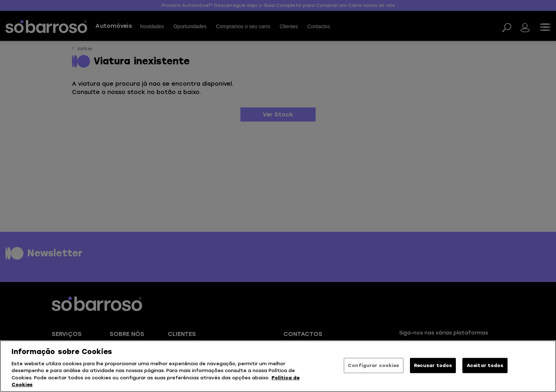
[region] (278, 366)
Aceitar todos (485, 365)
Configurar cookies (373, 365)
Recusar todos (433, 365)
